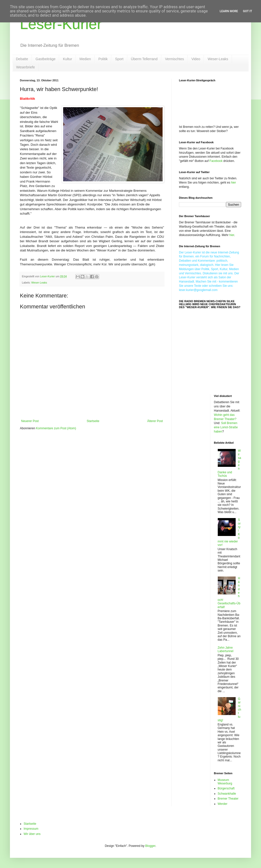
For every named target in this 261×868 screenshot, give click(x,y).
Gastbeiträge (45, 59)
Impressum (31, 829)
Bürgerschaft (226, 788)
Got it (247, 11)
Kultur (67, 59)
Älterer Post (155, 421)
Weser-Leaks (218, 59)
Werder (223, 804)
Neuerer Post (30, 421)
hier (233, 183)
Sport (119, 59)
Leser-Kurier (61, 24)
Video (196, 59)
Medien (85, 59)
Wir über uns (32, 834)
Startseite (93, 421)
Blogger (150, 846)
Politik (103, 59)
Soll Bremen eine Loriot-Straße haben (226, 427)
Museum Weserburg (225, 782)
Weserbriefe (25, 67)
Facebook (216, 161)
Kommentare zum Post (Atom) (56, 428)
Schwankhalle (227, 794)
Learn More (229, 11)
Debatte (22, 59)
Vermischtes (174, 59)
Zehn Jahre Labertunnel (226, 649)
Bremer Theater (228, 799)
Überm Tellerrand (144, 59)
